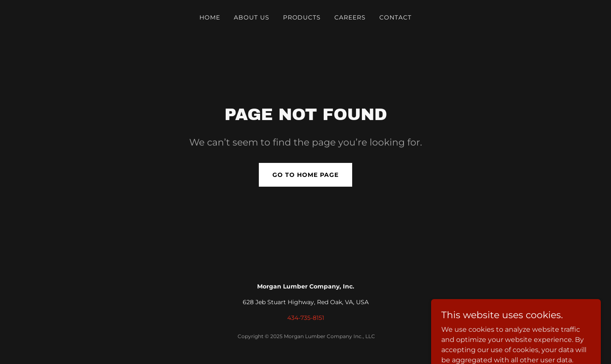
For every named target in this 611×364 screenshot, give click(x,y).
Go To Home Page (305, 175)
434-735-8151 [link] (306, 318)
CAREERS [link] (350, 17)
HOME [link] (210, 17)
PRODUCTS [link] (302, 17)
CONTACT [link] (395, 17)
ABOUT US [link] (252, 17)
